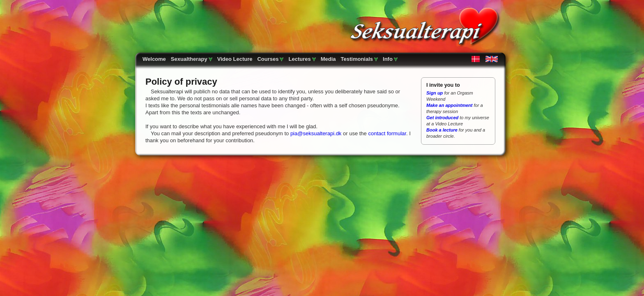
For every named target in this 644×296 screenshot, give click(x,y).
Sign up (435, 93)
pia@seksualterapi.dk (316, 133)
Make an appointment (449, 105)
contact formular (387, 133)
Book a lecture (442, 130)
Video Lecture (235, 59)
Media (328, 59)
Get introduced (442, 118)
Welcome (154, 59)
